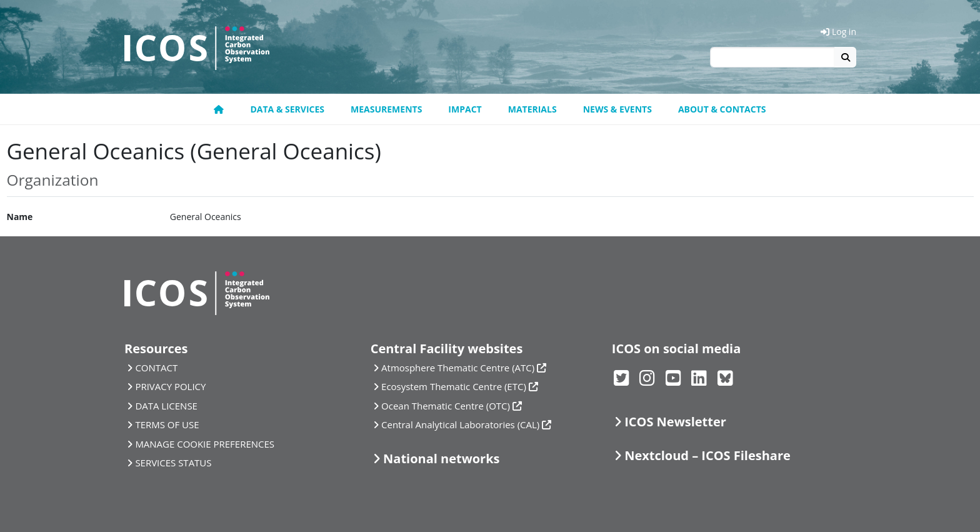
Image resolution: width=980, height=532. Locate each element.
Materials (532, 109)
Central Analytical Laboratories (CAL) (460, 424)
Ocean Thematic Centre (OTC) (446, 406)
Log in (838, 32)
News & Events (617, 109)
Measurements (386, 109)
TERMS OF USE (167, 424)
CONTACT (156, 368)
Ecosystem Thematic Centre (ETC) (454, 386)
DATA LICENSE (166, 406)
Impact (465, 109)
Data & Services (287, 109)
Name (20, 217)
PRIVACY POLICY (170, 386)
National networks (441, 459)
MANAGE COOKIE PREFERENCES (205, 444)
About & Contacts (722, 109)
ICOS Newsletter (675, 422)
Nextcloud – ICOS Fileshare (707, 455)
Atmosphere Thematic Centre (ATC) (458, 368)
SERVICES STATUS (173, 463)
